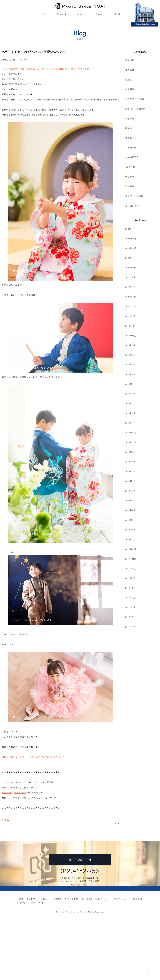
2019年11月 (131, 335)
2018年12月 (131, 433)
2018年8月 (131, 471)
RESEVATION (80, 860)
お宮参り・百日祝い (135, 99)
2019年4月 (131, 394)
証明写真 (130, 186)
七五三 (129, 79)
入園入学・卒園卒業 (135, 109)
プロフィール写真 (134, 196)
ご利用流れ (87, 899)
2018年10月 (131, 452)
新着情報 (138, 899)
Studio (118, 14)
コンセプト (32, 899)
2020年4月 (131, 297)
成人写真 (130, 70)
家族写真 (130, 118)
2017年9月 (130, 578)
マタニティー (132, 138)
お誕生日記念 (132, 157)
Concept (61, 14)
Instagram (19, 792)
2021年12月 (131, 248)
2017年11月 (131, 559)
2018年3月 (131, 520)
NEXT (116, 823)
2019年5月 (131, 384)
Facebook (7, 792)
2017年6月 (130, 607)
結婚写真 (130, 89)
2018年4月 (131, 510)
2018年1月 (130, 539)
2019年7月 (130, 365)
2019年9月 (131, 345)
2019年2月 (130, 413)
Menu (80, 14)
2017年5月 (130, 617)
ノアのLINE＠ (9, 782)
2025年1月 (130, 229)
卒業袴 (129, 128)
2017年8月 (130, 588)
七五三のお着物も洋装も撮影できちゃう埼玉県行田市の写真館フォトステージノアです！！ (48, 69)
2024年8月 (131, 238)
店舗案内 (57, 899)
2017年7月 (130, 597)
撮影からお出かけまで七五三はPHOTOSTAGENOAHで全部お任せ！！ (37, 757)
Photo (99, 14)
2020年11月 (131, 258)
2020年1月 (130, 316)
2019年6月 (131, 374)
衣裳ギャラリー (122, 899)
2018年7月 (130, 481)
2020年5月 (131, 287)
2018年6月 (131, 491)
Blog (41, 902)
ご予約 (32, 902)
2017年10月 (131, 568)
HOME (42, 14)
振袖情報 (130, 60)
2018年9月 (131, 462)
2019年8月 (131, 355)
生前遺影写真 (132, 206)
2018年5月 (131, 500)
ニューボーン (132, 147)
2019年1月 (130, 423)
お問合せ (21, 902)
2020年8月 (131, 268)
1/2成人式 (130, 167)
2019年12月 (131, 326)
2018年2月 (130, 530)
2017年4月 (130, 627)
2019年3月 (131, 403)
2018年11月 (131, 442)
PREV (6, 820)
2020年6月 (131, 277)
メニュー (45, 899)
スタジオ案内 (71, 899)
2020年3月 (131, 306)
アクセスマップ (81, 885)
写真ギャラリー (103, 899)
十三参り (130, 177)
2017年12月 (131, 549)
